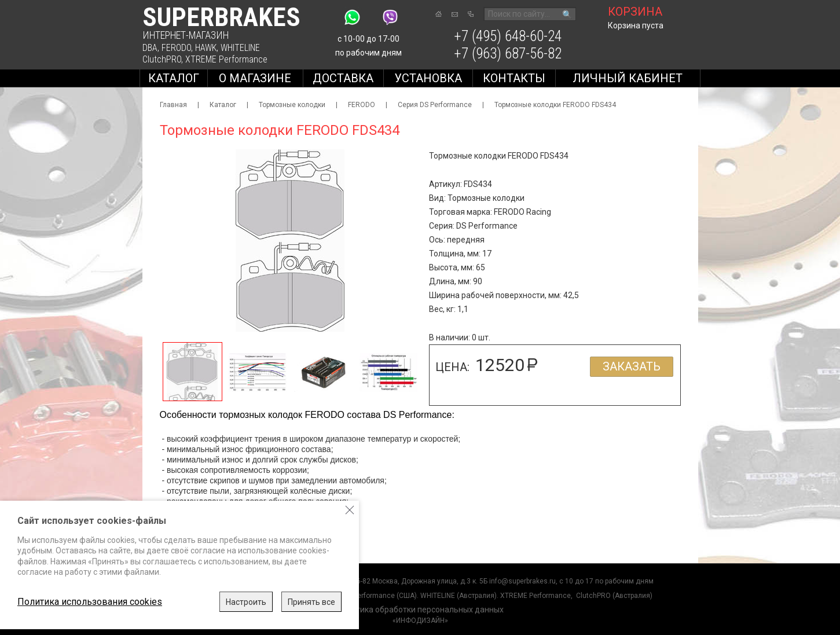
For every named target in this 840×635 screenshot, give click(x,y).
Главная (173, 105)
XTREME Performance (226, 59)
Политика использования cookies (90, 602)
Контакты (514, 78)
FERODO (176, 48)
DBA (150, 48)
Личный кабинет (628, 78)
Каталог (174, 78)
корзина (635, 12)
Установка (428, 78)
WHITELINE (240, 48)
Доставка (343, 78)
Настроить (246, 602)
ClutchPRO (162, 59)
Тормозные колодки (292, 105)
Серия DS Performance (435, 105)
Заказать (632, 366)
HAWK (206, 48)
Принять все (311, 602)
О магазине (255, 78)
